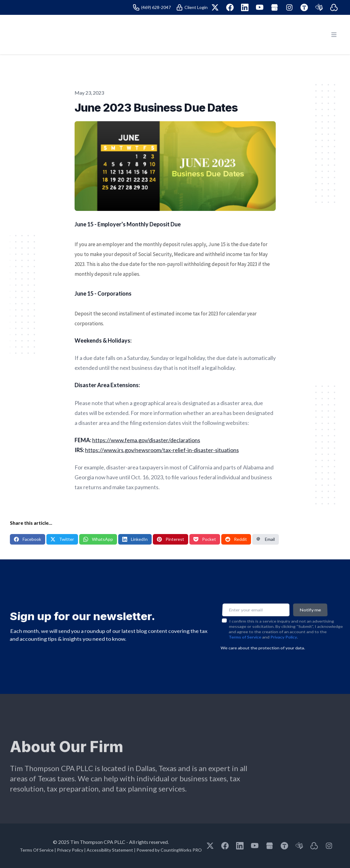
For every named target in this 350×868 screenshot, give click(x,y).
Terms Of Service (37, 850)
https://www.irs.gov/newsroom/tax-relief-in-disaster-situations (162, 450)
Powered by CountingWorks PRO (169, 850)
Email (266, 539)
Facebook (28, 539)
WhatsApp (98, 539)
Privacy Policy (284, 633)
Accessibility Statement (110, 850)
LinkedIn (135, 539)
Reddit (236, 539)
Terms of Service (245, 633)
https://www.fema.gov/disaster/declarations (146, 440)
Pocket (205, 539)
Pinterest (171, 539)
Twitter (62, 539)
